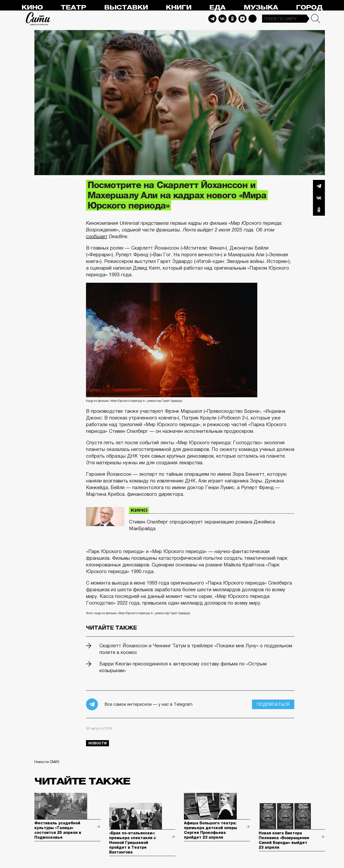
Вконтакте (319, 198)
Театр (73, 8)
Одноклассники (319, 210)
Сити (38, 19)
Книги (179, 8)
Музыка (261, 8)
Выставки (126, 8)
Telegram (212, 19)
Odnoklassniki (232, 19)
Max (253, 19)
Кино (32, 8)
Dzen (242, 19)
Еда (217, 8)
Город (309, 8)
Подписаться (273, 704)
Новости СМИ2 (47, 762)
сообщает (97, 236)
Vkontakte (222, 19)
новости (97, 743)
